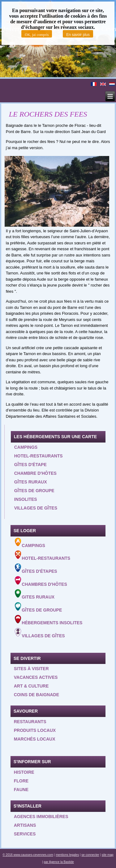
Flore (21, 781)
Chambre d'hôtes (35, 473)
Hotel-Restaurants (43, 556)
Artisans (25, 825)
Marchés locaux (35, 739)
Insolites (26, 499)
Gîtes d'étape (30, 465)
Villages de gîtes (36, 508)
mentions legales (67, 855)
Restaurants (30, 722)
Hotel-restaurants (39, 456)
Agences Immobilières (41, 817)
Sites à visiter (31, 669)
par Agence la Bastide (59, 862)
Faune (21, 790)
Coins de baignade (37, 695)
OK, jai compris (37, 35)
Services (25, 834)
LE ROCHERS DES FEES (48, 114)
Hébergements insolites (49, 620)
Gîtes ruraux (31, 482)
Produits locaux (35, 730)
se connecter (90, 855)
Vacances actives (36, 677)
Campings (26, 447)
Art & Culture (31, 686)
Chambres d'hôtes (41, 581)
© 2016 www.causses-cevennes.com (28, 855)
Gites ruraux (35, 594)
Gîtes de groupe (34, 491)
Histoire (24, 772)
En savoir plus (78, 35)
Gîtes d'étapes (36, 569)
